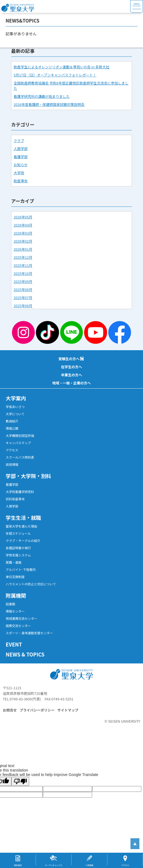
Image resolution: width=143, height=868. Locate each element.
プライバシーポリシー (37, 710)
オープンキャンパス (54, 865)
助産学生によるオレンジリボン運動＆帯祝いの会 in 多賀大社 (61, 67)
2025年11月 (23, 265)
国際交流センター (19, 626)
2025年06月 (23, 306)
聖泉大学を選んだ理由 (22, 526)
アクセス (12, 450)
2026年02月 (23, 241)
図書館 (11, 604)
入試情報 (89, 865)
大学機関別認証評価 (20, 436)
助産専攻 (21, 181)
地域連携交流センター (22, 618)
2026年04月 (23, 225)
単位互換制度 (15, 577)
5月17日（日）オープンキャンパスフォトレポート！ (55, 75)
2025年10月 (23, 273)
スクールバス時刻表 (20, 457)
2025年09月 (23, 281)
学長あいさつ (15, 407)
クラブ (19, 140)
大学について (15, 414)
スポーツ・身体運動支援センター (29, 633)
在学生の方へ (71, 367)
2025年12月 (23, 257)
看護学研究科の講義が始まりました (42, 96)
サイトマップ (68, 710)
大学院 (19, 173)
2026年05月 (23, 217)
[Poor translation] (20, 781)
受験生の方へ (69, 359)
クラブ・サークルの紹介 (23, 541)
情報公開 (12, 428)
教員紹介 (12, 421)
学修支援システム (18, 555)
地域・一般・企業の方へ (72, 383)
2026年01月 (23, 249)
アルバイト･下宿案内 (21, 569)
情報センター (15, 611)
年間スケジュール (18, 533)
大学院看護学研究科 (20, 492)
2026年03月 (23, 233)
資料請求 (18, 865)
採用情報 (12, 464)
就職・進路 (14, 562)
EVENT (14, 644)
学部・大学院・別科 (29, 476)
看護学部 (21, 157)
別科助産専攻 (15, 499)
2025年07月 (23, 298)
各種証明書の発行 (19, 548)
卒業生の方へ (71, 375)
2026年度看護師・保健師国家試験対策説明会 (49, 104)
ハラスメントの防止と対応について (31, 584)
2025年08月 (23, 289)
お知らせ (21, 165)
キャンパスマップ (18, 443)
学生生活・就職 (24, 518)
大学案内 (16, 398)
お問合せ (10, 710)
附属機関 (16, 595)
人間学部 (21, 149)
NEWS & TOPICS (25, 654)
